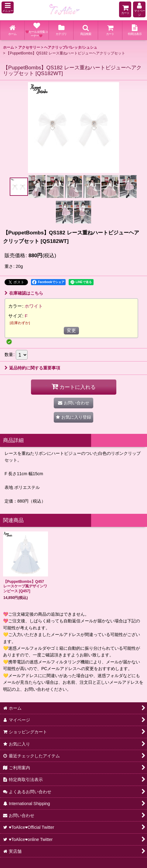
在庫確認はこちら (24, 293)
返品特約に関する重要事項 (32, 368)
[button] (8, 7)
